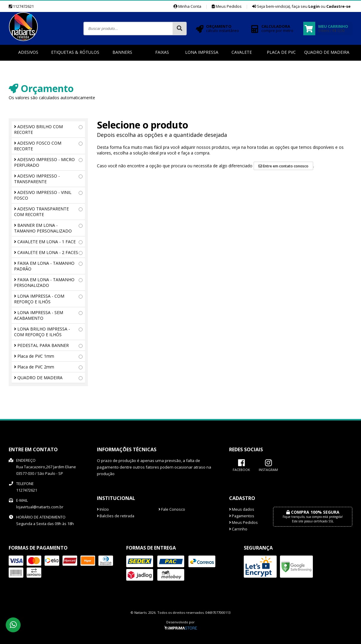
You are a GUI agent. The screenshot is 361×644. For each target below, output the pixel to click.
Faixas (162, 52)
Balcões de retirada (116, 516)
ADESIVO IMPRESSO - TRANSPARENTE (48, 179)
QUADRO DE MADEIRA (48, 378)
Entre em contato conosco (283, 166)
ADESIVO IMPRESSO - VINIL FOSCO (48, 195)
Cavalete (242, 52)
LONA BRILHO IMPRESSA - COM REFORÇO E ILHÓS (48, 332)
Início (103, 509)
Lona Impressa (202, 52)
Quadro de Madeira (327, 52)
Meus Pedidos (227, 6)
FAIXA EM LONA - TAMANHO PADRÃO (48, 266)
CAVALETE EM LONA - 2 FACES (48, 252)
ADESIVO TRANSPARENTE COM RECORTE (48, 212)
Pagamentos (242, 516)
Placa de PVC (281, 52)
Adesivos (28, 52)
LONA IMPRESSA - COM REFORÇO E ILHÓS (48, 299)
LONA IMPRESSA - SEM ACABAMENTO (48, 315)
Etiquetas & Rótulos (75, 52)
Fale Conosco (172, 509)
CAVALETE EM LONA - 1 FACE (48, 242)
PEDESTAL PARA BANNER (48, 345)
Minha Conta (187, 6)
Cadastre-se (338, 6)
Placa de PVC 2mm (48, 367)
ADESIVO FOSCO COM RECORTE (48, 146)
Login (314, 6)
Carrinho (238, 529)
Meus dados (242, 509)
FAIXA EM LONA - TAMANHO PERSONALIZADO (48, 282)
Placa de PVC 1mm (48, 356)
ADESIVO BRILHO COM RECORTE (48, 129)
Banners (122, 52)
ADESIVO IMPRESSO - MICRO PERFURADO (48, 162)
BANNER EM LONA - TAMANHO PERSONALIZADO (48, 228)
